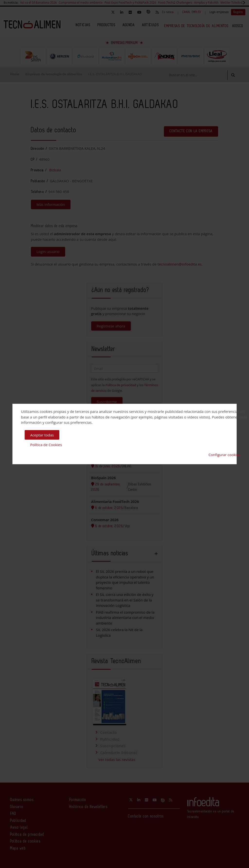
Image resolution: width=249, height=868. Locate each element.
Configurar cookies (224, 454)
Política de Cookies (46, 445)
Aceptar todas (42, 435)
